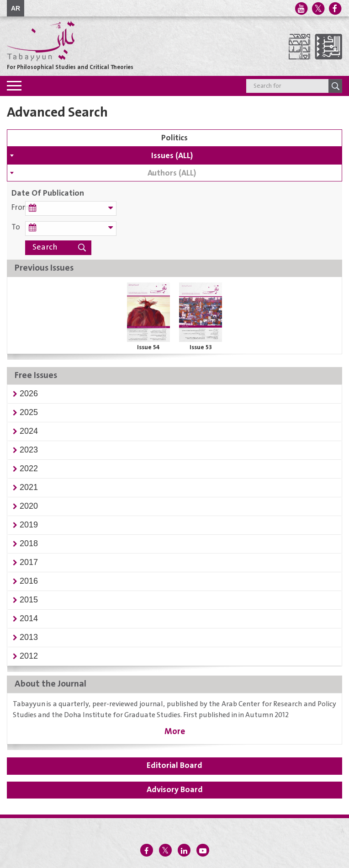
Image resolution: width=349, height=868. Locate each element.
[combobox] (174, 155)
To (16, 227)
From (18, 208)
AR (16, 8)
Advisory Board (175, 790)
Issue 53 (201, 347)
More (175, 732)
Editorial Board (174, 766)
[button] (29, 394)
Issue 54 (148, 347)
